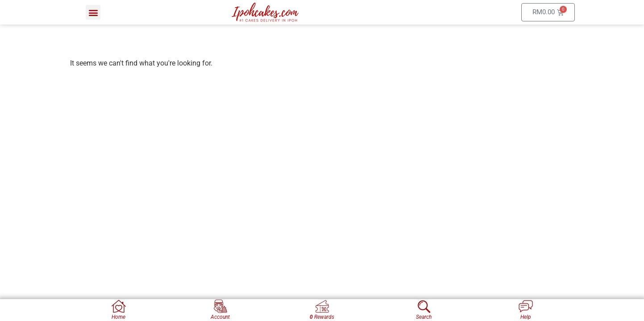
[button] (93, 12)
